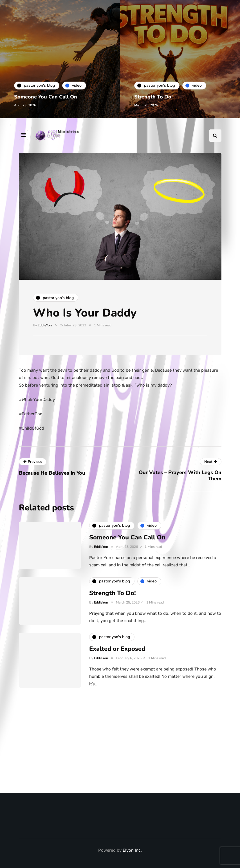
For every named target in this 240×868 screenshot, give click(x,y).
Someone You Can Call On (46, 97)
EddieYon (45, 325)
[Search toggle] (215, 136)
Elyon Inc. (132, 850)
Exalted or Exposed (117, 650)
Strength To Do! (153, 97)
